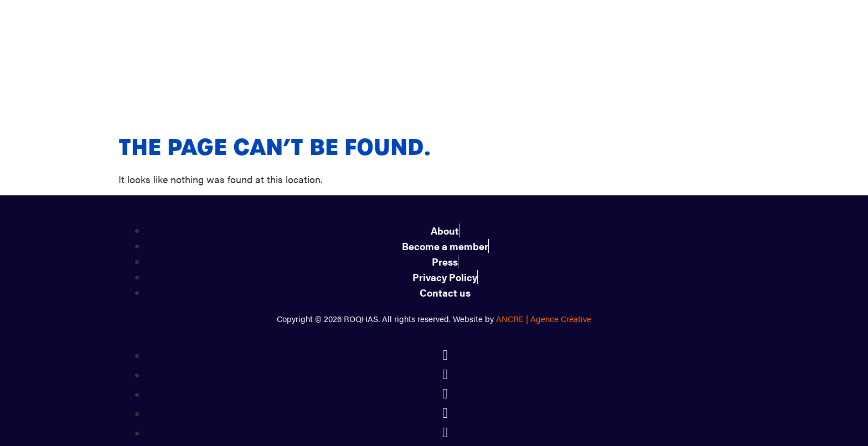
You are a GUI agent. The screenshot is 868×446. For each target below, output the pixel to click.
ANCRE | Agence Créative (544, 270)
